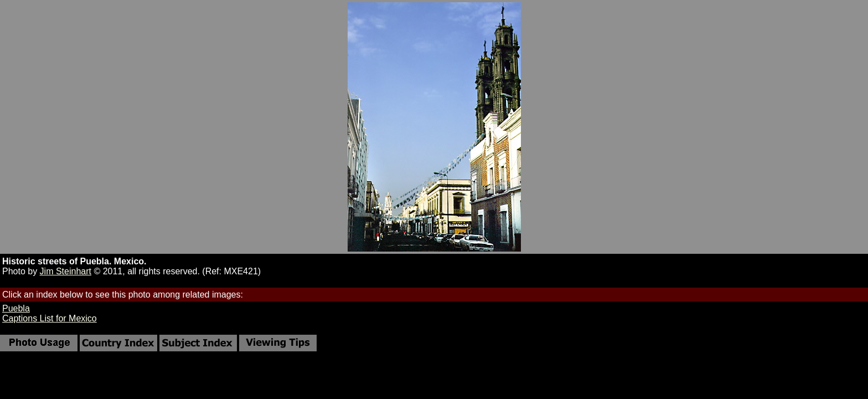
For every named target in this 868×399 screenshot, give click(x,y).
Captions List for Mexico (50, 318)
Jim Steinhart (66, 271)
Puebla (16, 308)
